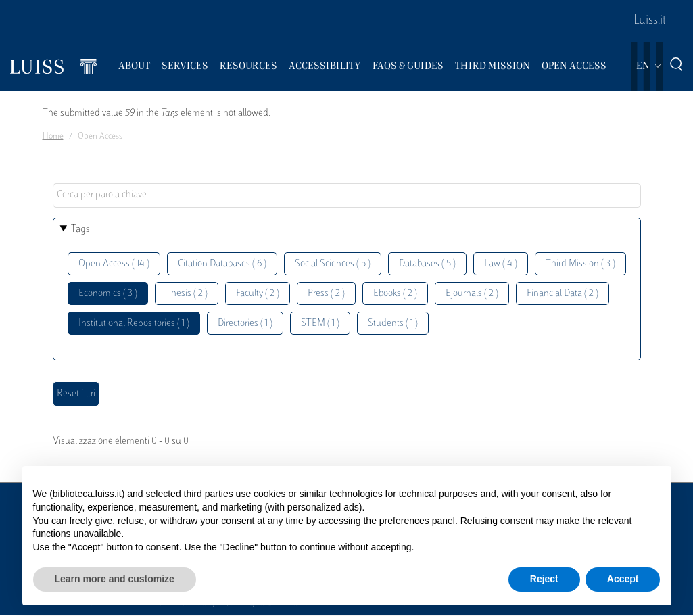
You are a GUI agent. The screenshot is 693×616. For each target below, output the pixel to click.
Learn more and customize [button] (115, 579)
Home (53, 137)
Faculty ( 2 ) (258, 294)
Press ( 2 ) (326, 294)
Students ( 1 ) (393, 324)
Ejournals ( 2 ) (472, 294)
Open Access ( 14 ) (114, 264)
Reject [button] (544, 579)
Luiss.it (650, 21)
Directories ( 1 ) (245, 324)
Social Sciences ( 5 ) (333, 264)
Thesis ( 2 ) (187, 294)
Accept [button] (623, 579)
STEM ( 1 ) (320, 324)
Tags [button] (80, 230)
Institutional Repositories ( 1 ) (134, 324)
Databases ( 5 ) (427, 264)
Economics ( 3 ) (108, 294)
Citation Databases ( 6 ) (222, 264)
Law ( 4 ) (501, 264)
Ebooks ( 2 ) (395, 294)
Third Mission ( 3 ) (580, 264)
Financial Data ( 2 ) (563, 294)
